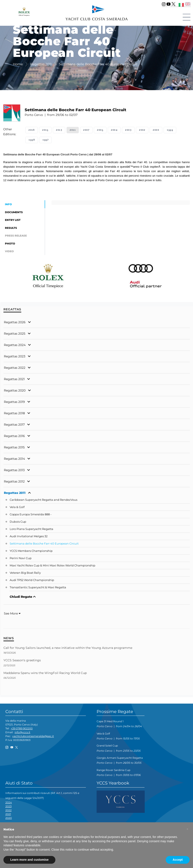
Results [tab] (11, 228)
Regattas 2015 (14, 449)
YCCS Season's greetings (22, 662)
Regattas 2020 (15, 392)
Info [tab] (8, 204)
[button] (187, 829)
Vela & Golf (17, 508)
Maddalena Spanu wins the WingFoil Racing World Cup (45, 674)
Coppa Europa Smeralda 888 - (31, 516)
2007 (86, 130)
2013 (59, 130)
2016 (32, 130)
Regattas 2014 (14, 460)
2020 (9, 819)
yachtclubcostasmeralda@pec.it (33, 737)
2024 (9, 804)
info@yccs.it (22, 734)
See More (12, 615)
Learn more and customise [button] (29, 860)
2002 (142, 130)
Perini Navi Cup (21, 559)
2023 (8, 807)
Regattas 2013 (14, 471)
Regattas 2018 (14, 414)
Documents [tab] (14, 212)
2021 (8, 815)
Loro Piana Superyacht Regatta (31, 530)
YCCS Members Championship (31, 552)
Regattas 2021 (14, 380)
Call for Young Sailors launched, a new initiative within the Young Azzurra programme (68, 649)
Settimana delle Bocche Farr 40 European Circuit (44, 545)
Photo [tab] (10, 245)
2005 (100, 130)
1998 (32, 140)
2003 (128, 130)
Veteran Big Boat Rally (25, 574)
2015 (45, 130)
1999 (170, 130)
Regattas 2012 (14, 483)
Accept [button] (178, 860)
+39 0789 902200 (22, 730)
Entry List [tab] (13, 221)
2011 (73, 130)
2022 (8, 811)
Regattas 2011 (15, 494)
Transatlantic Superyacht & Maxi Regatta (38, 589)
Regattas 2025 (15, 335)
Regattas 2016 (14, 437)
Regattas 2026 (15, 323)
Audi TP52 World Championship (32, 581)
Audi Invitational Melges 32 (29, 538)
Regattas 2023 (15, 358)
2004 (114, 130)
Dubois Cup (18, 523)
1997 (46, 140)
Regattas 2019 (14, 403)
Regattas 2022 (15, 369)
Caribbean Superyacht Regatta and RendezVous (43, 501)
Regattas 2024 (15, 346)
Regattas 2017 (14, 426)
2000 (156, 130)
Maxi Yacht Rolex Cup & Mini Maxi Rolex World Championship (52, 567)
